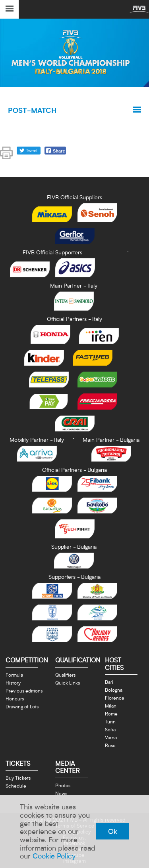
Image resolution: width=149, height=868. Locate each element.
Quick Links (68, 683)
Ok (113, 831)
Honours (15, 698)
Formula (14, 675)
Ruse (110, 745)
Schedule (16, 786)
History (13, 683)
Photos (63, 785)
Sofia (110, 729)
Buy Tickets (18, 778)
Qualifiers (65, 675)
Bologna (114, 690)
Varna (111, 737)
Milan (111, 706)
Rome (111, 713)
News (61, 793)
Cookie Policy (54, 856)
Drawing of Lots (22, 706)
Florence (115, 698)
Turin (110, 721)
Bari (109, 682)
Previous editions (24, 691)
